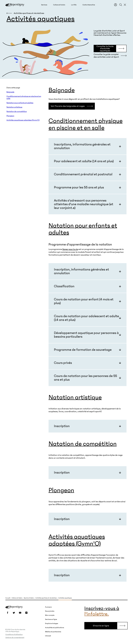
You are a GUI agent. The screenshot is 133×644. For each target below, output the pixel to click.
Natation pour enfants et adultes (20, 103)
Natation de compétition (17, 112)
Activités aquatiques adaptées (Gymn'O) (23, 120)
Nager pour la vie (70, 249)
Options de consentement (15, 638)
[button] (44, 5)
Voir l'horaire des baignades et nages (68, 106)
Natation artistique (14, 107)
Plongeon (10, 116)
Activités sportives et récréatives (46, 598)
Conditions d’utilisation (14, 634)
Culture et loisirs (17, 598)
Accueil (8, 598)
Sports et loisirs (29, 598)
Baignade (10, 92)
